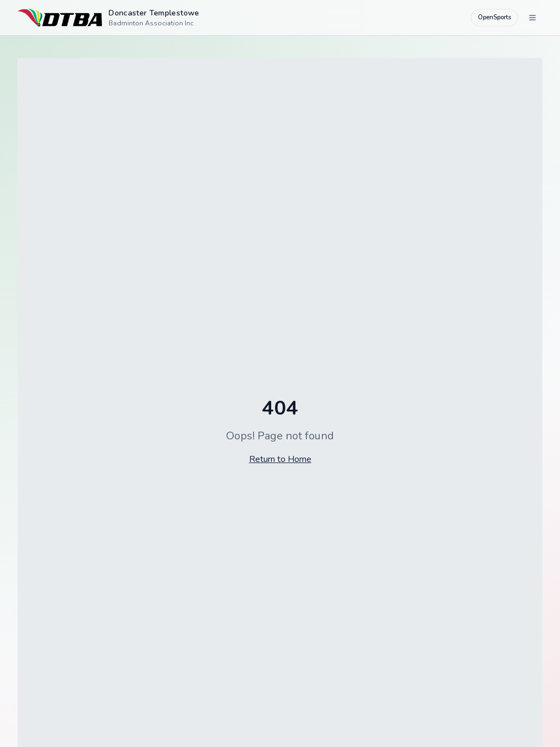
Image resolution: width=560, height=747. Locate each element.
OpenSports (494, 17)
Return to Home (280, 459)
